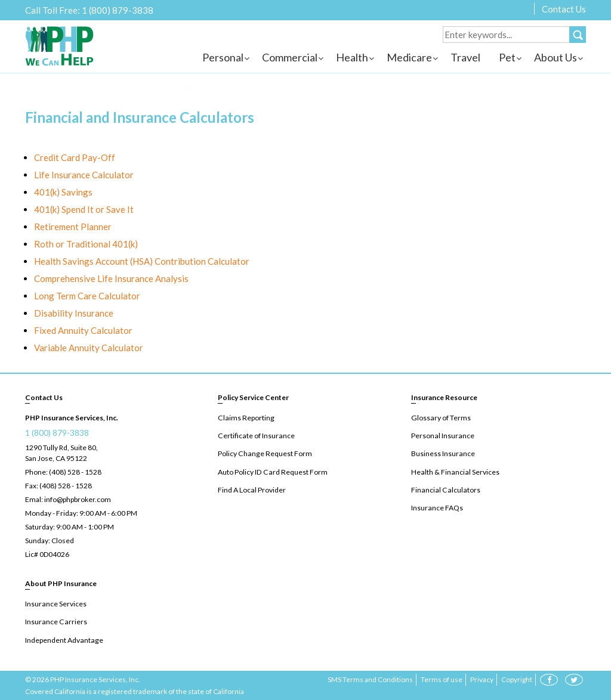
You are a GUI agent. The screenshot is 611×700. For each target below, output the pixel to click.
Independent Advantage (63, 639)
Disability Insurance (74, 313)
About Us (556, 57)
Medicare (409, 57)
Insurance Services (55, 604)
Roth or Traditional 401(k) (86, 244)
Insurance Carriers (55, 622)
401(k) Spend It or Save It (84, 209)
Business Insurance (443, 453)
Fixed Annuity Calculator (83, 330)
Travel (465, 57)
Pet (507, 57)
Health (352, 57)
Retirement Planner (73, 227)
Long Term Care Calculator (87, 296)
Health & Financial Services (454, 471)
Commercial (290, 57)
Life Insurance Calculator (84, 175)
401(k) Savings (63, 192)
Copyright (517, 679)
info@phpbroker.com (78, 499)
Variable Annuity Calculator (89, 348)
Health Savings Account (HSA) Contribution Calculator (142, 261)
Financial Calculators (444, 489)
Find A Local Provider (252, 489)
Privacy (482, 679)
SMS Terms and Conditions (370, 679)
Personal (223, 57)
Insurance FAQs (437, 507)
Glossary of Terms (440, 418)
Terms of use (442, 679)
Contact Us (564, 9)
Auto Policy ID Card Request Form (271, 471)
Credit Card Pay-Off (75, 157)
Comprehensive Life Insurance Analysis (111, 278)
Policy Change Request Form (264, 453)
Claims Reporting (245, 418)
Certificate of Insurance (255, 436)
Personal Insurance (442, 436)
